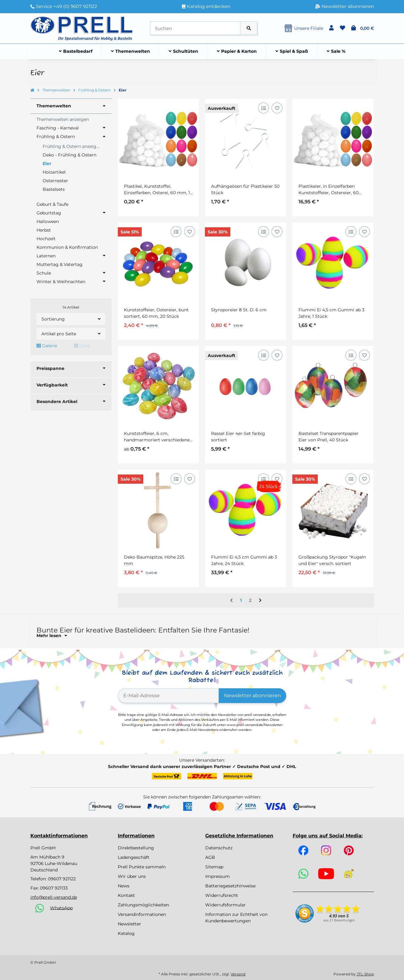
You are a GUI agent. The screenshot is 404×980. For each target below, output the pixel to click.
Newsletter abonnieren (252, 696)
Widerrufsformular (225, 905)
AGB (210, 857)
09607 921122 (62, 879)
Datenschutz (219, 848)
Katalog (126, 933)
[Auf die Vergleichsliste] (264, 108)
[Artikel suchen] (249, 28)
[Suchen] (195, 28)
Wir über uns (132, 876)
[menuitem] (76, 52)
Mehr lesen (52, 636)
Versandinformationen (142, 914)
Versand (238, 974)
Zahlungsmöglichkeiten (143, 905)
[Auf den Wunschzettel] (277, 108)
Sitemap (214, 867)
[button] (331, 28)
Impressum (217, 876)
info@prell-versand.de (54, 897)
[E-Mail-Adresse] (169, 696)
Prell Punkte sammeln (142, 867)
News (124, 886)
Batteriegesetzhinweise (230, 886)
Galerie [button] (47, 346)
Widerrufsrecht (222, 895)
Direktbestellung (136, 848)
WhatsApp (61, 908)
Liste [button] (82, 346)
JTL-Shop (365, 974)
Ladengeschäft (134, 857)
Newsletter (129, 924)
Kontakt (126, 895)
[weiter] (260, 601)
